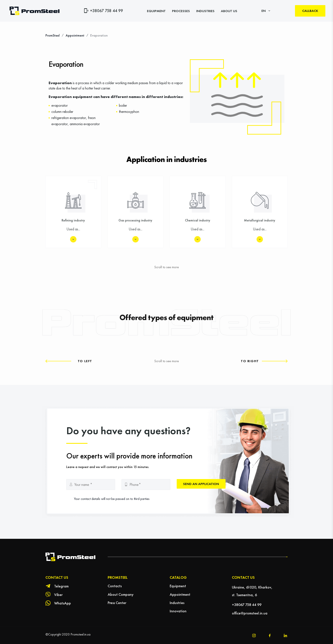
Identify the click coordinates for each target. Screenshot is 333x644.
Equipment (156, 11)
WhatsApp (63, 603)
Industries (205, 11)
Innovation (178, 611)
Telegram (61, 586)
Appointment (180, 594)
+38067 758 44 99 (107, 11)
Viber (58, 595)
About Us (229, 11)
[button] (69, 361)
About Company (121, 594)
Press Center (117, 603)
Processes (181, 11)
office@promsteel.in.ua (250, 613)
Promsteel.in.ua (80, 634)
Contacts (115, 586)
